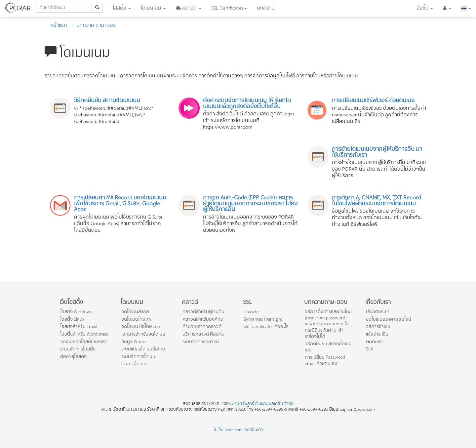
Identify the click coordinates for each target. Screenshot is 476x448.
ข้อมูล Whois (134, 342)
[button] (189, 8)
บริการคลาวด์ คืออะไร (203, 334)
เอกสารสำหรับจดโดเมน (143, 334)
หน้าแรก (59, 25)
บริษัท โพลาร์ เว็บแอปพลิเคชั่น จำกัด (263, 404)
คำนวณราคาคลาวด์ (202, 326)
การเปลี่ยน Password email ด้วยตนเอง (325, 360)
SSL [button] (229, 8)
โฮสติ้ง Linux (72, 319)
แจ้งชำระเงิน (377, 334)
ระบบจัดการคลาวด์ (201, 342)
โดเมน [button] (153, 8)
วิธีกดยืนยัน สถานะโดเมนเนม (328, 347)
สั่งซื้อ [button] (425, 8)
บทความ (266, 8)
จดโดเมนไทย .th (136, 319)
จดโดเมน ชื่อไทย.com (141, 326)
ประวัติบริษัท (378, 312)
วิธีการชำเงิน (378, 326)
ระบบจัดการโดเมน (138, 357)
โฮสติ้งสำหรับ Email (79, 326)
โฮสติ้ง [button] (122, 8)
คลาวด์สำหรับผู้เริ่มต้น (203, 312)
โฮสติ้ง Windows (76, 312)
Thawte (251, 312)
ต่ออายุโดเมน (134, 364)
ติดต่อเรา (375, 342)
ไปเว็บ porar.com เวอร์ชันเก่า (238, 430)
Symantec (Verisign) (263, 319)
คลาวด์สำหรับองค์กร (203, 319)
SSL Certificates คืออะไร (266, 326)
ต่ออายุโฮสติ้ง (73, 357)
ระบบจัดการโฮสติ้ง (78, 349)
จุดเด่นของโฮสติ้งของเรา (84, 342)
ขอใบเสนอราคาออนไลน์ (389, 319)
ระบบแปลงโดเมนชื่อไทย (143, 349)
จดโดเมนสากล (135, 312)
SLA (370, 349)
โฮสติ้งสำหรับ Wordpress (84, 334)
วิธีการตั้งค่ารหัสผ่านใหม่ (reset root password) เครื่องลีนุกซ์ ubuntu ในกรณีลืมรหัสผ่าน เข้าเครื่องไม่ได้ (328, 324)
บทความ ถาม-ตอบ (96, 25)
